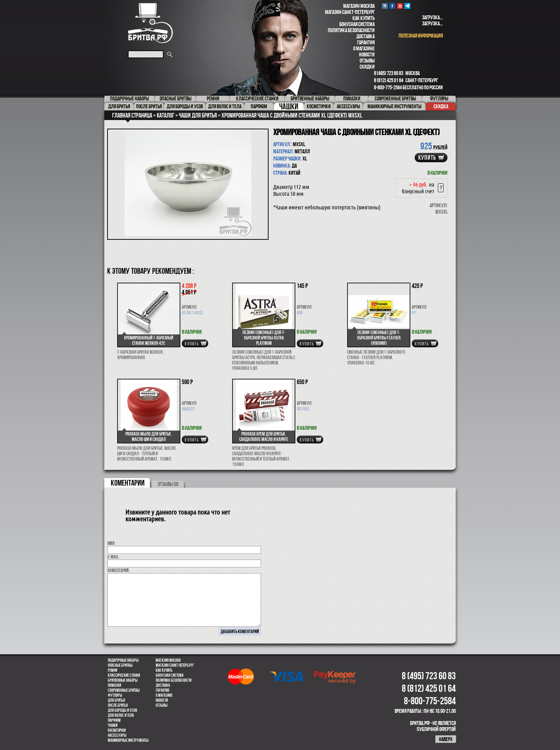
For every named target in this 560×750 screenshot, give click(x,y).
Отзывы (367, 61)
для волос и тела (121, 715)
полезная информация (421, 36)
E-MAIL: (114, 557)
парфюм (114, 720)
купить (427, 158)
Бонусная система (357, 24)
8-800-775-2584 (388, 87)
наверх (446, 739)
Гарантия (366, 42)
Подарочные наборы (123, 660)
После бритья (118, 705)
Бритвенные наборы (123, 680)
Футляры (115, 695)
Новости (367, 54)
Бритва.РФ (150, 23)
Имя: (112, 543)
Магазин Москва (359, 6)
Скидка (441, 106)
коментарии (128, 483)
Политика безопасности (351, 30)
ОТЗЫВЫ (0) (168, 484)
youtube (400, 6)
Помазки (114, 685)
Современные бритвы (124, 690)
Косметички (117, 730)
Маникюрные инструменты (128, 740)
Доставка (366, 36)
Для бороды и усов (122, 710)
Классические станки (124, 675)
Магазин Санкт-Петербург (350, 12)
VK (385, 6)
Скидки (367, 67)
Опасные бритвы (120, 665)
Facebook (392, 6)
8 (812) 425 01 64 (389, 80)
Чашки (113, 725)
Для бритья (116, 700)
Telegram (407, 6)
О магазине (364, 48)
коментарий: (119, 570)
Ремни (112, 670)
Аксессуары (117, 735)
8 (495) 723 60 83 (389, 73)
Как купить (364, 18)
